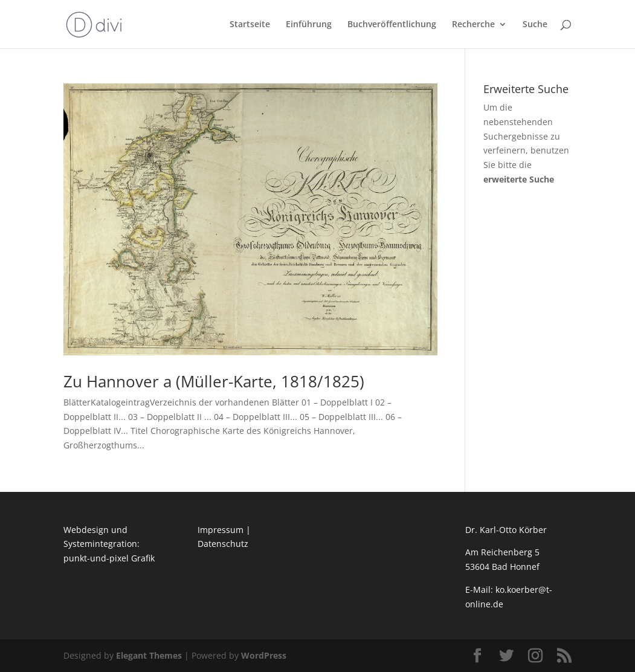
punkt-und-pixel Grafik (109, 558)
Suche (535, 25)
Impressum (221, 530)
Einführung (309, 25)
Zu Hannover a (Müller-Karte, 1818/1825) (214, 381)
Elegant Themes (149, 655)
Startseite (250, 25)
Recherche (473, 25)
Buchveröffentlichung (392, 25)
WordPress (264, 655)
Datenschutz (223, 544)
